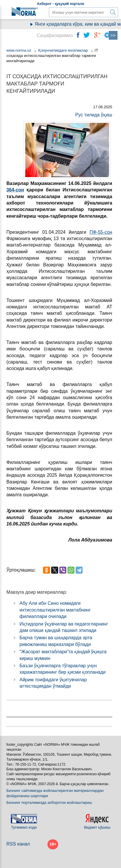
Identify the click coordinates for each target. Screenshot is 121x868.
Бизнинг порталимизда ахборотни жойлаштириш (49, 802)
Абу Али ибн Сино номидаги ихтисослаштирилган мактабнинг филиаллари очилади (55, 610)
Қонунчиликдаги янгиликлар (64, 50)
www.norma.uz (19, 50)
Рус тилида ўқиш (94, 115)
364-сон (15, 190)
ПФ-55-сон (101, 232)
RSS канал (18, 844)
